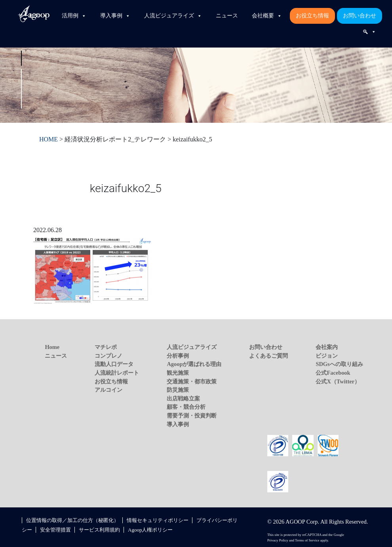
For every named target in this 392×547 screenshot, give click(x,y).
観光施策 (178, 373)
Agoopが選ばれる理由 (194, 364)
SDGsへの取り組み (339, 364)
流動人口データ (114, 364)
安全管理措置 (55, 530)
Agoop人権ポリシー (150, 530)
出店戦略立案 (183, 398)
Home (52, 347)
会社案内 (327, 347)
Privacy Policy (278, 540)
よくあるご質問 (268, 356)
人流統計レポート (117, 373)
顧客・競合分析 (186, 407)
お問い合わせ (360, 16)
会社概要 (267, 16)
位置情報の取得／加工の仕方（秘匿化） (72, 520)
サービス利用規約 (99, 530)
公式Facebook (333, 373)
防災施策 (178, 390)
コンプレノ (108, 356)
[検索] (369, 32)
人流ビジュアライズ (173, 16)
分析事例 (178, 356)
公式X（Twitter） (338, 381)
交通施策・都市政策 (192, 381)
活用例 (74, 16)
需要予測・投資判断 (192, 415)
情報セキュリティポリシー (158, 520)
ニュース (227, 16)
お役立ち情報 (312, 16)
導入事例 (115, 16)
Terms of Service (307, 540)
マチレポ (106, 347)
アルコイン (108, 390)
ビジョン (327, 356)
